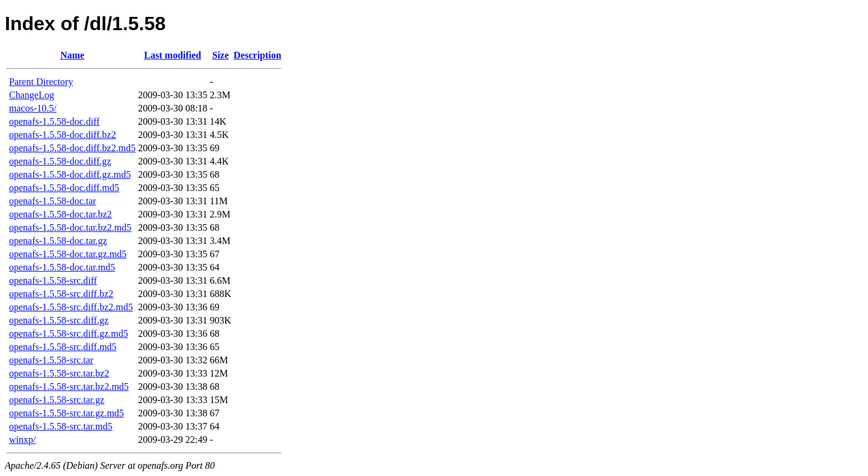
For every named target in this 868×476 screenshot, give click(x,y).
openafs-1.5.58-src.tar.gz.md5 (67, 413)
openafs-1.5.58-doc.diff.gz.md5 (70, 174)
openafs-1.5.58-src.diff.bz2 (61, 294)
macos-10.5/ (33, 108)
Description (258, 55)
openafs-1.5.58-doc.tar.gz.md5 (68, 254)
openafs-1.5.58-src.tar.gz (57, 400)
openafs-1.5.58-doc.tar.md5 (62, 267)
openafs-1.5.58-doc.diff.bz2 (62, 135)
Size (221, 55)
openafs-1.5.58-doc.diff (54, 121)
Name (72, 55)
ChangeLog (32, 95)
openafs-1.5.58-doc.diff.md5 (64, 188)
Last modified (173, 55)
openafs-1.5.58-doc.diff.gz (60, 161)
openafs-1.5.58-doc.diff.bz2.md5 (72, 148)
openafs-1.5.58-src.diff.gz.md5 (68, 334)
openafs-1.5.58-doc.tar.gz (58, 241)
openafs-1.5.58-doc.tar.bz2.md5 (70, 227)
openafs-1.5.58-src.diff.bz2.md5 (71, 307)
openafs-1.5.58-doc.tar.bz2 (61, 214)
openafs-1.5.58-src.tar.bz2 (59, 373)
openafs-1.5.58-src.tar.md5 (61, 426)
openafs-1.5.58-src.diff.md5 (63, 347)
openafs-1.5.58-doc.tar (52, 201)
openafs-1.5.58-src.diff (53, 280)
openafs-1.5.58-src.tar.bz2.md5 (69, 387)
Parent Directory (41, 82)
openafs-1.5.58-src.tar (51, 360)
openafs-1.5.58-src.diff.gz (59, 320)
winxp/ (22, 440)
